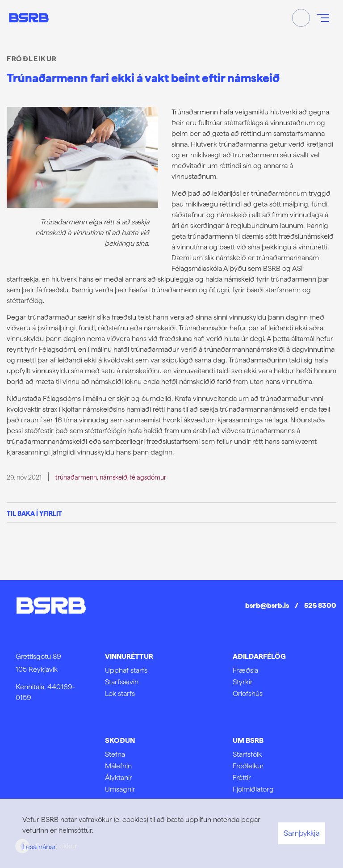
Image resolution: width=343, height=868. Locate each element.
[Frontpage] (29, 18)
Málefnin (118, 766)
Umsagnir (120, 789)
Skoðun (120, 740)
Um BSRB (248, 740)
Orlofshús (248, 693)
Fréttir (242, 777)
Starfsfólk (247, 754)
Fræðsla (245, 670)
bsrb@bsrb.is (267, 605)
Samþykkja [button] (302, 833)
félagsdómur (148, 477)
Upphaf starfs (126, 670)
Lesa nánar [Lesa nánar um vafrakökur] (39, 847)
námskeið (113, 477)
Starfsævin (122, 682)
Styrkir (243, 682)
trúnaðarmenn (76, 477)
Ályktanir (119, 777)
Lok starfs (120, 693)
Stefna (115, 754)
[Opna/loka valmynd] (323, 18)
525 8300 (320, 605)
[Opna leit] (301, 18)
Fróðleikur (248, 766)
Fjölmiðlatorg (253, 789)
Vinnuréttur (129, 656)
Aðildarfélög (259, 656)
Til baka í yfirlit (34, 513)
